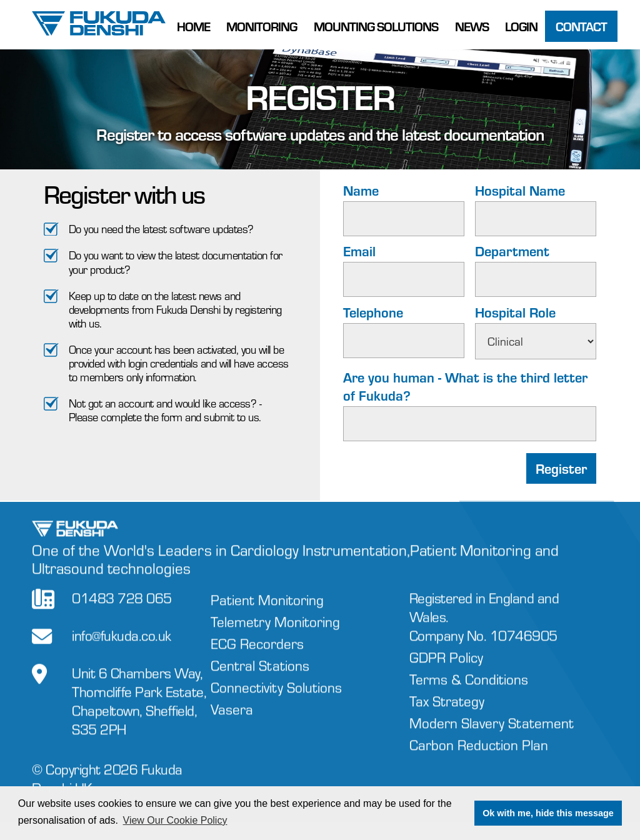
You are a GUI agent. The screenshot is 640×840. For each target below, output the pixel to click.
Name (361, 190)
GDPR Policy (446, 668)
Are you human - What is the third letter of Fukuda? (465, 386)
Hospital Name (520, 190)
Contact (581, 26)
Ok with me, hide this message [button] (548, 813)
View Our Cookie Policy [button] (175, 820)
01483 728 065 (122, 609)
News (472, 26)
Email (359, 251)
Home (193, 26)
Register (561, 469)
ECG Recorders (257, 655)
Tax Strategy (447, 712)
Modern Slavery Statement (492, 733)
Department (512, 251)
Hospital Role (515, 312)
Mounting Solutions (376, 26)
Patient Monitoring (267, 611)
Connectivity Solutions (276, 698)
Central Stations (260, 677)
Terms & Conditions (469, 690)
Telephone (373, 312)
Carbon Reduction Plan (479, 755)
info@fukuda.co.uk (122, 647)
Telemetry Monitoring (275, 633)
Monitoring (262, 26)
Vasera (232, 720)
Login (521, 26)
